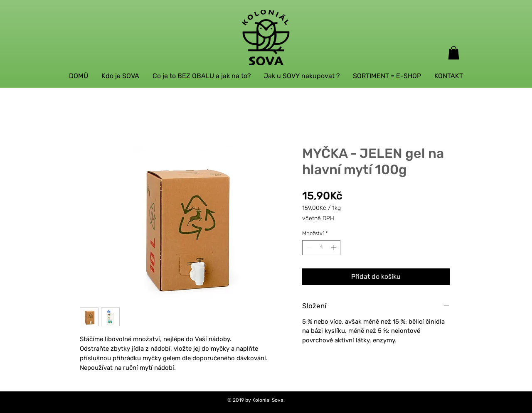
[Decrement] (308, 248)
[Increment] (335, 248)
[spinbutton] (321, 248)
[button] (454, 53)
